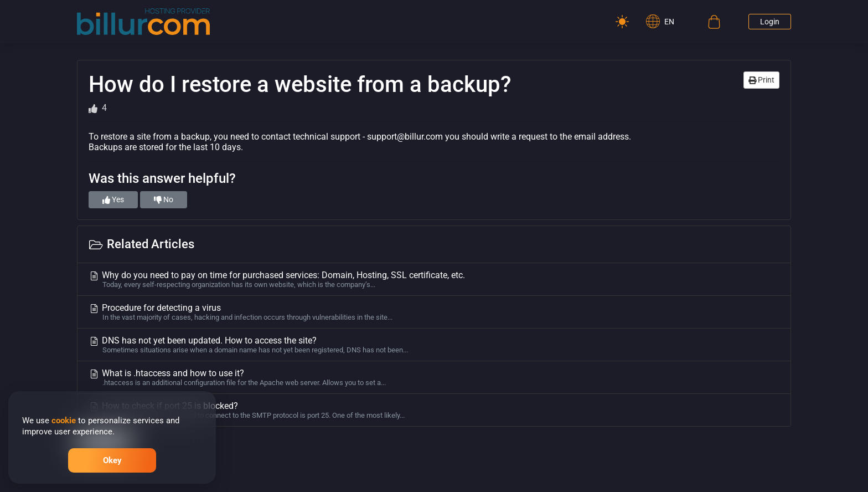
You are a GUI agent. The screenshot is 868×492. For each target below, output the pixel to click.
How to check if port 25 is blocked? (434, 410)
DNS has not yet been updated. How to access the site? (434, 345)
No (164, 199)
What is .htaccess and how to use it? (434, 377)
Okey (112, 460)
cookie (64, 421)
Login (770, 22)
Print (761, 80)
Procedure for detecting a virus (434, 312)
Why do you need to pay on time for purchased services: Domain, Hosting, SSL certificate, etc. (434, 279)
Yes (113, 199)
